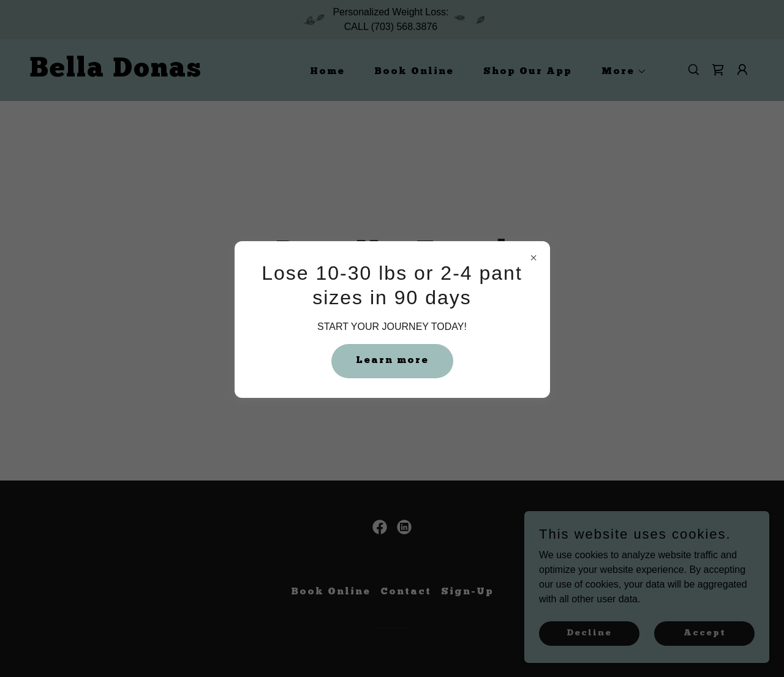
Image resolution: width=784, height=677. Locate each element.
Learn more (392, 361)
